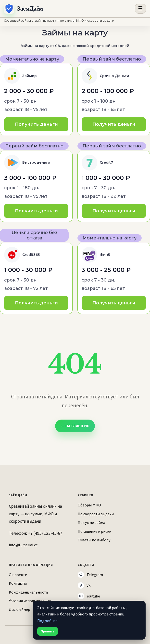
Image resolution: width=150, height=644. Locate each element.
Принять (48, 631)
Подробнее (47, 621)
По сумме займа (91, 523)
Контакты (18, 583)
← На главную (75, 426)
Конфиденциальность (29, 592)
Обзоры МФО (89, 505)
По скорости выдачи (96, 514)
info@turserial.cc (23, 545)
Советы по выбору (94, 540)
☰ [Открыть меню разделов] (140, 9)
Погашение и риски (94, 531)
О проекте (18, 575)
